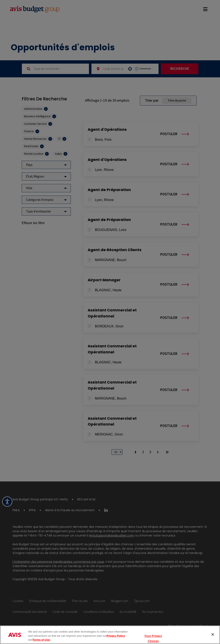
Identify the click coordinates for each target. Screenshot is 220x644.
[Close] (213, 634)
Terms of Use (41, 640)
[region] (110, 635)
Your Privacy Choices (153, 635)
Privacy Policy (116, 636)
